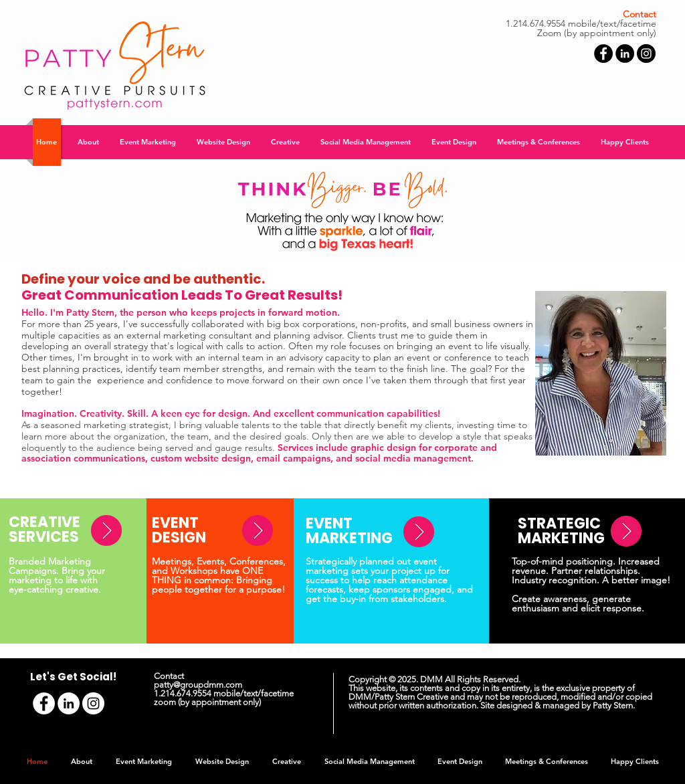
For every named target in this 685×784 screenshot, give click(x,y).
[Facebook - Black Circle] (603, 54)
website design (218, 458)
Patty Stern (613, 705)
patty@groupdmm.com (198, 685)
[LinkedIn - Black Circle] (625, 54)
